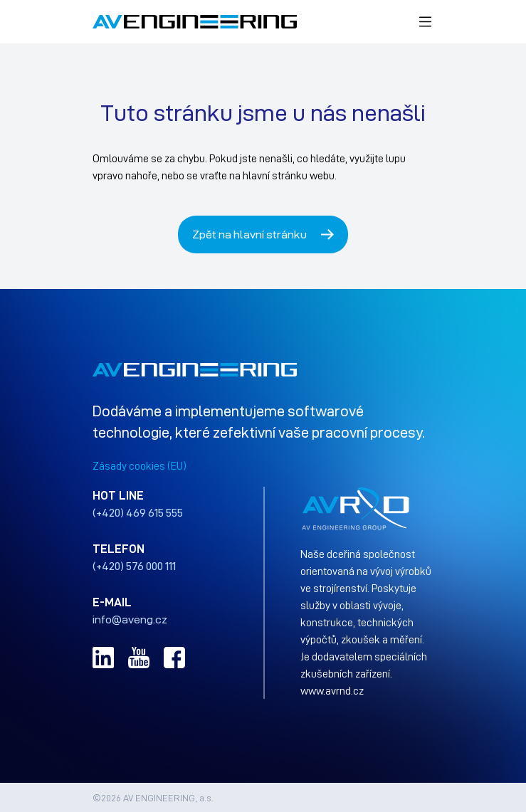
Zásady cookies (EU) (140, 465)
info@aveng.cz (130, 619)
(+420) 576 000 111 (134, 566)
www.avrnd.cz (332, 690)
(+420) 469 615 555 (138, 512)
